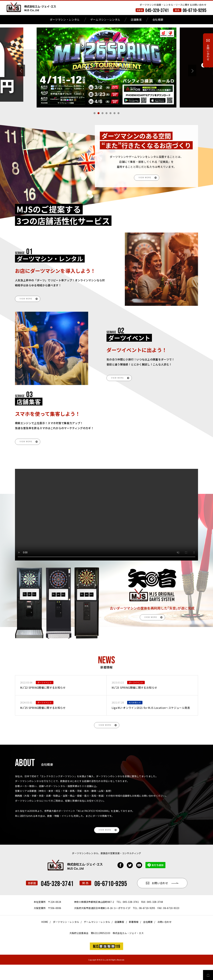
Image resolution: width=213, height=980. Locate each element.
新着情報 (134, 937)
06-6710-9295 (195, 10)
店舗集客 (136, 19)
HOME (45, 937)
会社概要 (158, 19)
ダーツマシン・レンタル (65, 19)
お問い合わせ (165, 937)
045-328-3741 (157, 10)
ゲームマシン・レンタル (105, 19)
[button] (95, 113)
